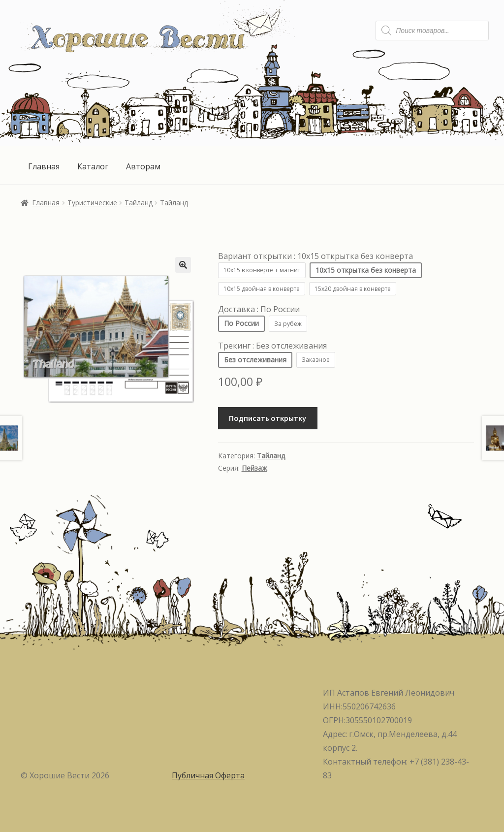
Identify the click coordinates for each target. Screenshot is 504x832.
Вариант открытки (315, 256)
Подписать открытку (268, 418)
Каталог (93, 166)
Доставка (259, 309)
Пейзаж (254, 468)
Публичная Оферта (208, 775)
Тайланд (139, 203)
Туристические (92, 203)
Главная (44, 166)
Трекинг (272, 346)
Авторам (143, 166)
